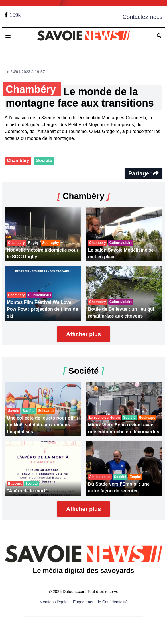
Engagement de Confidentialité (100, 602)
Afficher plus (83, 334)
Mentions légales (55, 602)
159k (15, 15)
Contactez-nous (142, 17)
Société (44, 161)
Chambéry (18, 161)
